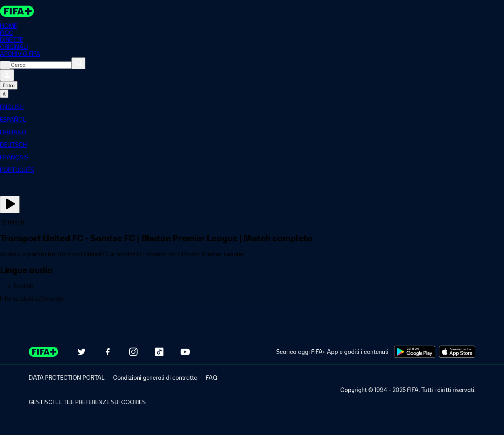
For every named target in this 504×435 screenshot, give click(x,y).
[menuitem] (252, 107)
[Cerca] (78, 63)
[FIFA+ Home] (17, 11)
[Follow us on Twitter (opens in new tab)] (82, 352)
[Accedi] (7, 75)
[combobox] (41, 65)
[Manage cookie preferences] (87, 402)
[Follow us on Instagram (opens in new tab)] (133, 352)
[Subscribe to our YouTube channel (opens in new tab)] (185, 352)
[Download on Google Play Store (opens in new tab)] (415, 352)
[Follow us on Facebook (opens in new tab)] (107, 352)
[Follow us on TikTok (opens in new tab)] (159, 352)
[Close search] (5, 65)
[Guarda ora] (10, 205)
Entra (9, 85)
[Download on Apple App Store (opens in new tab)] (457, 352)
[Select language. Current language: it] (4, 94)
